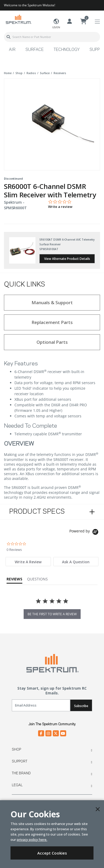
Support (20, 761)
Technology (67, 50)
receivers (60, 73)
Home (8, 73)
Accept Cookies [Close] (52, 853)
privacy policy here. (32, 840)
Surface (35, 50)
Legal (17, 785)
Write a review (60, 207)
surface (45, 73)
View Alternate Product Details (67, 259)
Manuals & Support (52, 302)
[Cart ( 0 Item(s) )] (84, 22)
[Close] (98, 809)
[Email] (41, 705)
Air (12, 50)
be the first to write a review (52, 614)
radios (31, 73)
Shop (16, 750)
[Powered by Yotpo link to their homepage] (85, 533)
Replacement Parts (52, 322)
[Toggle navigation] (97, 22)
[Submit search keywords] (8, 37)
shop (19, 73)
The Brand (21, 773)
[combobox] (52, 37)
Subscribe (81, 706)
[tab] (28, 562)
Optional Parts (52, 342)
